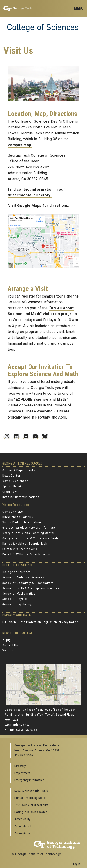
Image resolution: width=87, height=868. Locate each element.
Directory (20, 766)
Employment (22, 773)
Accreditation (23, 833)
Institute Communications (21, 497)
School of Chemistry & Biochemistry (28, 583)
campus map (20, 145)
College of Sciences (43, 27)
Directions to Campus (18, 517)
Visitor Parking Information (22, 522)
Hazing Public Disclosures (31, 812)
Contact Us (10, 645)
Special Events (13, 486)
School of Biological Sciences (23, 577)
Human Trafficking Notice (30, 798)
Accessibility (22, 819)
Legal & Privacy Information (32, 790)
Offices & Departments (19, 470)
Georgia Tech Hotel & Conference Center (31, 538)
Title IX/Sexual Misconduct (31, 805)
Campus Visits (13, 511)
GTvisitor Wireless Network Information (30, 527)
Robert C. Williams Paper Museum (26, 554)
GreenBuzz (10, 492)
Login (77, 864)
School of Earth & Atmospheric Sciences (31, 588)
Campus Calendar (15, 481)
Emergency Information (29, 780)
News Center (11, 475)
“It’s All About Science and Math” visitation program (42, 311)
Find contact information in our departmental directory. (36, 192)
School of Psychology (18, 604)
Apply (6, 640)
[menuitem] (45, 791)
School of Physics (15, 599)
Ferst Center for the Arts (20, 549)
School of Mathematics (19, 593)
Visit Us (8, 650)
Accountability (24, 826)
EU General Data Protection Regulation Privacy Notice (40, 622)
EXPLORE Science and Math (41, 399)
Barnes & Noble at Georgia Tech (25, 543)
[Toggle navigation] (79, 9)
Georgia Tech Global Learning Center (28, 533)
